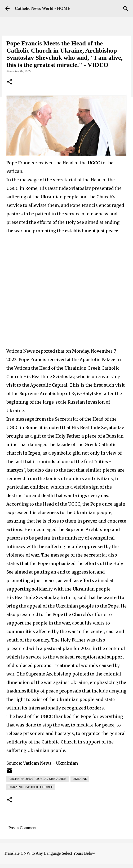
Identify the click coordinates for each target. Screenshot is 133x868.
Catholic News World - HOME (43, 8)
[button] (10, 82)
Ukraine (80, 779)
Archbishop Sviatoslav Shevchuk (37, 779)
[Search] (126, 8)
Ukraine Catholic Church (31, 787)
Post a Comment (23, 828)
